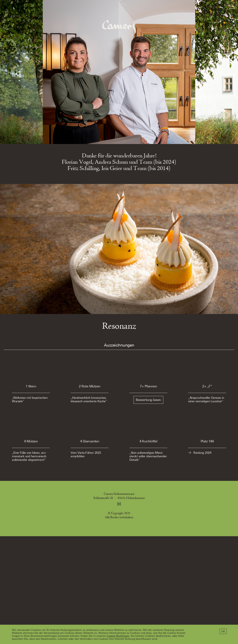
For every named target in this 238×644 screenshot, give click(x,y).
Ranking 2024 (202, 453)
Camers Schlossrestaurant (119, 494)
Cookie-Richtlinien (118, 636)
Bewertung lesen (148, 400)
